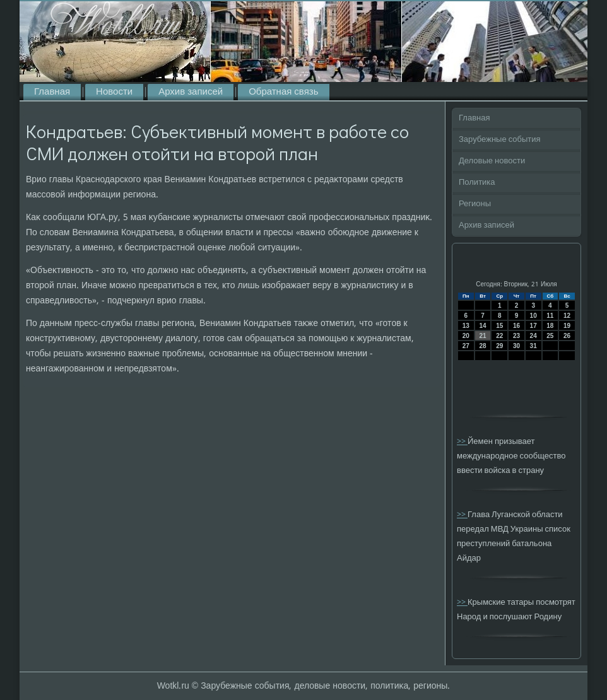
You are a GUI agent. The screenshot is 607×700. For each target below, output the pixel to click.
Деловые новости (492, 161)
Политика (477, 183)
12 (567, 316)
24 (533, 336)
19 (567, 326)
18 (550, 326)
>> (462, 442)
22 (499, 336)
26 (567, 336)
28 (482, 346)
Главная (52, 92)
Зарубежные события (500, 140)
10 (533, 316)
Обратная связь (283, 92)
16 (516, 326)
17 (533, 326)
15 (499, 326)
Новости (114, 92)
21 (482, 336)
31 (533, 346)
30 (516, 346)
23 (516, 336)
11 (550, 316)
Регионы (475, 204)
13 (466, 326)
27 (466, 346)
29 (499, 346)
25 (550, 336)
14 (482, 326)
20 (466, 336)
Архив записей (191, 92)
